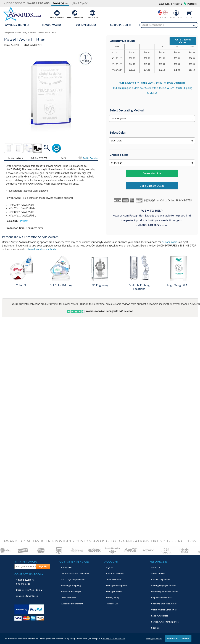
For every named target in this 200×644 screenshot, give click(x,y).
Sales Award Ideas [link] (160, 616)
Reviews (126, 311)
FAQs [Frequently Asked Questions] (63, 158)
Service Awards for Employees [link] (165, 622)
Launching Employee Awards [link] (165, 592)
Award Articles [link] (158, 573)
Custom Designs (86, 25)
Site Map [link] (155, 628)
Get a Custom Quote (183, 41)
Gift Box (23, 221)
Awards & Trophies (17, 25)
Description (16, 158)
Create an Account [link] (115, 573)
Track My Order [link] (69, 598)
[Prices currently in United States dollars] (160, 13)
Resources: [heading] (158, 561)
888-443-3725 (25, 582)
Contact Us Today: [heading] (29, 574)
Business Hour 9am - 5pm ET (30, 590)
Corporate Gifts (121, 25)
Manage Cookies (154, 639)
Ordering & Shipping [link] (71, 586)
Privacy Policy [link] (113, 598)
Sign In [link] (109, 567)
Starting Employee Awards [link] (164, 586)
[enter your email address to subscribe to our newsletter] (25, 567)
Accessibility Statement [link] (72, 604)
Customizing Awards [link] (161, 579)
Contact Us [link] (66, 567)
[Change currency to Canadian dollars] (165, 13)
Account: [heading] (112, 561)
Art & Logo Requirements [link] (73, 579)
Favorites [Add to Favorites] (90, 158)
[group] (163, 13)
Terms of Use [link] (112, 604)
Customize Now (152, 173)
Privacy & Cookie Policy (114, 639)
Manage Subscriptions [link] (117, 586)
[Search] (194, 25)
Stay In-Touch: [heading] (26, 561)
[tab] (16, 158)
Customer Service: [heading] (74, 561)
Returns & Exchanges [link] (71, 592)
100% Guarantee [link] (75, 573)
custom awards (170, 242)
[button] (14, 3)
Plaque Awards (52, 25)
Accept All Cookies (178, 638)
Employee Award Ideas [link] (162, 598)
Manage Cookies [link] (114, 592)
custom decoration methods (40, 249)
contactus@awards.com (27, 596)
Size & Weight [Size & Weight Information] (39, 158)
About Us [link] (156, 567)
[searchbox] (169, 25)
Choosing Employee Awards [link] (164, 604)
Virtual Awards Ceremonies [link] (164, 610)
